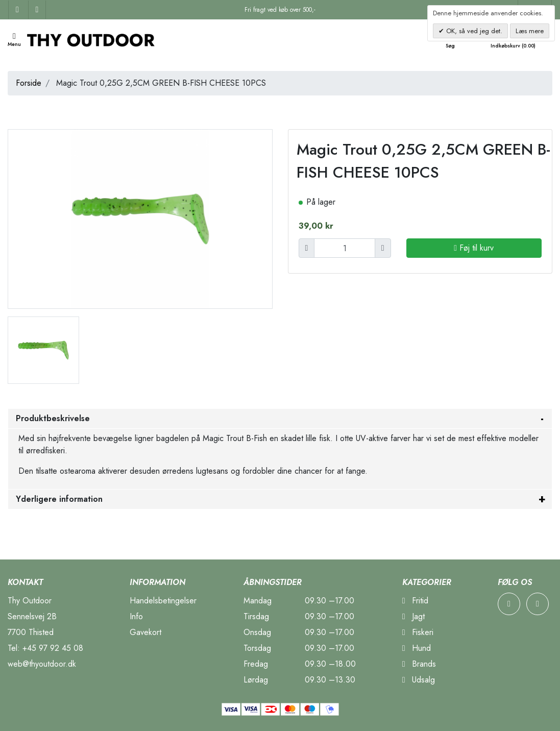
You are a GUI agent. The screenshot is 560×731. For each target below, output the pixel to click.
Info (136, 616)
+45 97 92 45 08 (53, 648)
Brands (419, 664)
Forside (29, 83)
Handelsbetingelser (163, 601)
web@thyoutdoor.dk (42, 664)
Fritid (415, 601)
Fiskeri (418, 632)
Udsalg (419, 680)
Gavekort (145, 632)
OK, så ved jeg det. (473, 31)
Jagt (413, 616)
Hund (417, 648)
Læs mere (530, 31)
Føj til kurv (474, 248)
